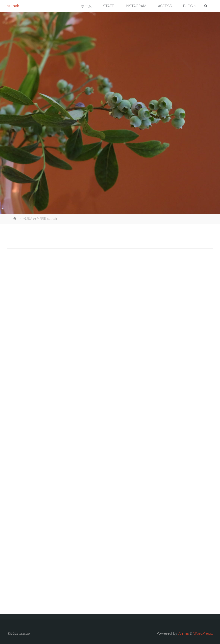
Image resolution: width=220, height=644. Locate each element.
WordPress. (203, 633)
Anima (183, 633)
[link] (206, 6)
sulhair (13, 6)
